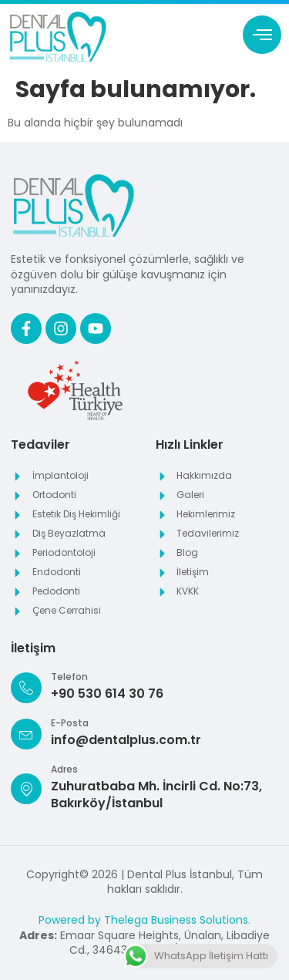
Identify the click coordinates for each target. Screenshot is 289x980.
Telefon (69, 677)
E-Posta (70, 723)
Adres (64, 769)
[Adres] (26, 789)
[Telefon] (26, 688)
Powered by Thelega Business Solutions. (144, 920)
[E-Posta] (26, 734)
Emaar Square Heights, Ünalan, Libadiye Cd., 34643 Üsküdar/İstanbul (144, 943)
